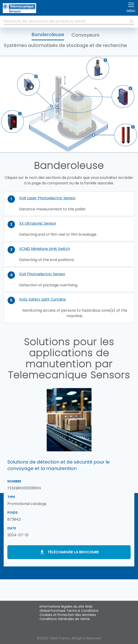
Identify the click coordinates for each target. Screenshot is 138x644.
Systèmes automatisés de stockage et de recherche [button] (65, 45)
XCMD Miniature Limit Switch (45, 249)
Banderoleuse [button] (48, 35)
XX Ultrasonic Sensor (38, 223)
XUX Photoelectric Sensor (42, 274)
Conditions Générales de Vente (65, 619)
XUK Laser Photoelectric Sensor (47, 198)
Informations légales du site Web (66, 606)
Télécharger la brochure (73, 552)
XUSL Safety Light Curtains (42, 299)
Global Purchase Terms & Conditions (69, 611)
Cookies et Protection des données (68, 615)
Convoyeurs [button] (85, 35)
